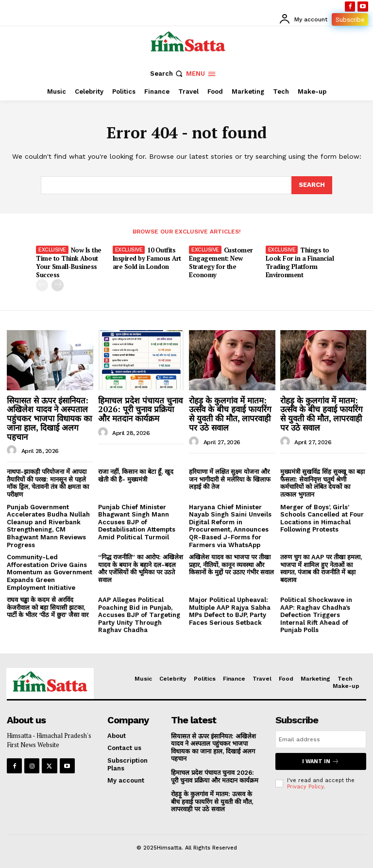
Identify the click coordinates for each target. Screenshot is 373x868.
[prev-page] (42, 285)
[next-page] (58, 285)
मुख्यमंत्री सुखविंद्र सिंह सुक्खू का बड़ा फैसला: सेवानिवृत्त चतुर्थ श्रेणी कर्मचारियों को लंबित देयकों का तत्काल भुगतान (322, 483)
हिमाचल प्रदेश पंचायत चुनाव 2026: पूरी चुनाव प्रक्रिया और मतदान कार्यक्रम (140, 409)
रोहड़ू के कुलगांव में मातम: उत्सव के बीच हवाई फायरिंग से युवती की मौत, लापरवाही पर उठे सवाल (230, 414)
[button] (167, 74)
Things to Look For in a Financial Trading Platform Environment (300, 262)
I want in (321, 761)
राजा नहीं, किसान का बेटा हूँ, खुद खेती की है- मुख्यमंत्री (136, 476)
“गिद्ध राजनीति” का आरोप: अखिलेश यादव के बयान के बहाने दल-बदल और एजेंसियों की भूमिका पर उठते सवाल (141, 568)
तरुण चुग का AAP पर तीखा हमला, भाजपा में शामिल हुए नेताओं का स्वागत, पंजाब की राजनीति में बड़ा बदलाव (321, 568)
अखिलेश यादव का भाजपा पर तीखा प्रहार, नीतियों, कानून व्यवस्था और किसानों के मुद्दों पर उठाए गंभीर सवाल (231, 565)
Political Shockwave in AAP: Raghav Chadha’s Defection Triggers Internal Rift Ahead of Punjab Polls (316, 615)
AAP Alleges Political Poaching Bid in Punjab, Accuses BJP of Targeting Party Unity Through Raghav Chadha (139, 615)
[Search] (312, 185)
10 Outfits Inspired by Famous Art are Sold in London (147, 258)
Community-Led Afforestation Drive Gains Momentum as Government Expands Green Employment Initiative (50, 572)
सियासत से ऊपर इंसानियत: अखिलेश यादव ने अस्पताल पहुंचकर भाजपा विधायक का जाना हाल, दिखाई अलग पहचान (49, 418)
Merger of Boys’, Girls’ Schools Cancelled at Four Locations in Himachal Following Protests (322, 518)
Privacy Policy (305, 787)
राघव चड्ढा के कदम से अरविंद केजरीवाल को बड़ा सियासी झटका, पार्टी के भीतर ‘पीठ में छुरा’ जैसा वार (48, 607)
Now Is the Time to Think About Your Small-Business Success (69, 262)
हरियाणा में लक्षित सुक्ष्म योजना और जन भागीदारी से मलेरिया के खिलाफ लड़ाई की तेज (230, 479)
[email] (321, 739)
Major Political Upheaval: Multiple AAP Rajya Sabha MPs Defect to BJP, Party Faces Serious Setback (230, 611)
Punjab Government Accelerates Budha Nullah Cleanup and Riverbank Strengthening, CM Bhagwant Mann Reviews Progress (48, 526)
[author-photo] (13, 451)
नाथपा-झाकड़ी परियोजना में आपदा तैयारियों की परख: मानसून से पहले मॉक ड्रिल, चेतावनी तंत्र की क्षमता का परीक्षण (48, 483)
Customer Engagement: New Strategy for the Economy (221, 262)
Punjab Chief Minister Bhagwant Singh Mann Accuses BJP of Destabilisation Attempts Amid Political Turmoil (137, 522)
